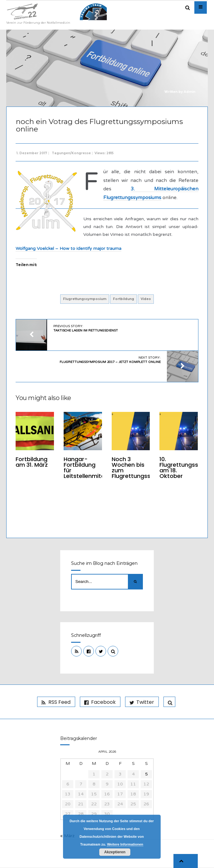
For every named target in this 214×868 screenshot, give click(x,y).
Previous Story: (86, 328)
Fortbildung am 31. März (32, 462)
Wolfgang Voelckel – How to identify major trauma (69, 248)
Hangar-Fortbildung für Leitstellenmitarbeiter (94, 467)
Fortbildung (124, 299)
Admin (190, 92)
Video (146, 299)
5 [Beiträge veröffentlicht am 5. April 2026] (146, 774)
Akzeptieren (115, 852)
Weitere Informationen (125, 844)
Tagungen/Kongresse (72, 153)
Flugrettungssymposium (85, 299)
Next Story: (110, 360)
